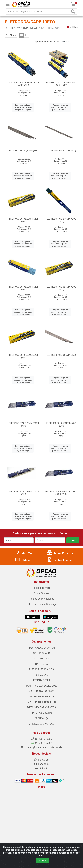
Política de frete (41, 588)
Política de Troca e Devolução (41, 604)
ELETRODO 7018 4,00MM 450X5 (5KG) (24, 493)
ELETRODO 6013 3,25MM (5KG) (61, 151)
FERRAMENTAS (42, 680)
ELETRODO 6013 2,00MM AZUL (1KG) (24, 288)
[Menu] (8, 4)
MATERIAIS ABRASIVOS (41, 691)
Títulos (23, 560)
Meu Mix (23, 553)
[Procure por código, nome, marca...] (38, 12)
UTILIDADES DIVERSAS (42, 724)
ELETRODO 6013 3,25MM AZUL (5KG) (61, 288)
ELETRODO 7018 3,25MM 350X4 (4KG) (24, 425)
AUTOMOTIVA (41, 659)
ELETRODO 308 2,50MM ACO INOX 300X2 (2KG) (61, 493)
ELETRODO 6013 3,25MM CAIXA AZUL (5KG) (61, 84)
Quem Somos (41, 593)
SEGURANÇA (42, 718)
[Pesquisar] (74, 12)
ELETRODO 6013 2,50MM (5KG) (24, 151)
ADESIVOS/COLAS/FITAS (42, 648)
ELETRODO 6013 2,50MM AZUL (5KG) (24, 220)
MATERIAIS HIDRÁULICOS (42, 702)
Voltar (73, 27)
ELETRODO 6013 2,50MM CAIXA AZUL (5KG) (24, 84)
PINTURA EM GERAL (41, 713)
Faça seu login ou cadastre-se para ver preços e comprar (23, 107)
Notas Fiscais (60, 560)
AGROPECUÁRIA (42, 653)
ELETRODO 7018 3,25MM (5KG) (61, 355)
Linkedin (41, 768)
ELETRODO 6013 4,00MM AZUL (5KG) (24, 356)
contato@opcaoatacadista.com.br (41, 747)
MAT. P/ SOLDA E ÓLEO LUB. (41, 686)
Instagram (42, 760)
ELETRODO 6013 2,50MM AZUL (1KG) (61, 220)
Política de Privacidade (42, 599)
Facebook (42, 764)
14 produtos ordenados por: (46, 42)
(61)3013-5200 (41, 743)
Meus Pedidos (60, 553)
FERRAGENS (41, 675)
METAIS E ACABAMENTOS (41, 707)
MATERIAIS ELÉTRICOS (42, 697)
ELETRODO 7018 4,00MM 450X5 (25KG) (61, 425)
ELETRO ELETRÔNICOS (41, 669)
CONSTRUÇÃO (41, 664)
